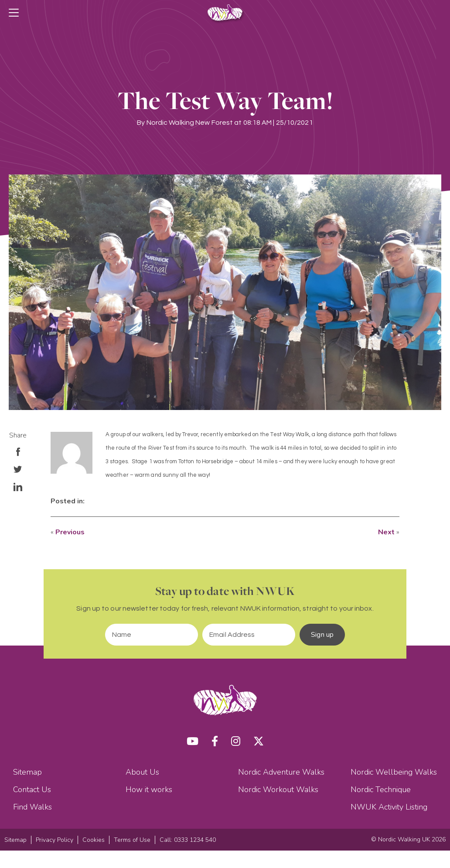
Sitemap (27, 772)
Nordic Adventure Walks (281, 772)
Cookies (94, 840)
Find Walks (32, 807)
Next (386, 532)
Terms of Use (132, 840)
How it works (149, 789)
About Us (142, 772)
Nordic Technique (381, 789)
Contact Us (32, 789)
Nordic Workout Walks (278, 789)
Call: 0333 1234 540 (188, 840)
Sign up (322, 635)
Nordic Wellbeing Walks (394, 772)
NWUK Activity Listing (389, 807)
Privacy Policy (55, 840)
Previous (70, 532)
